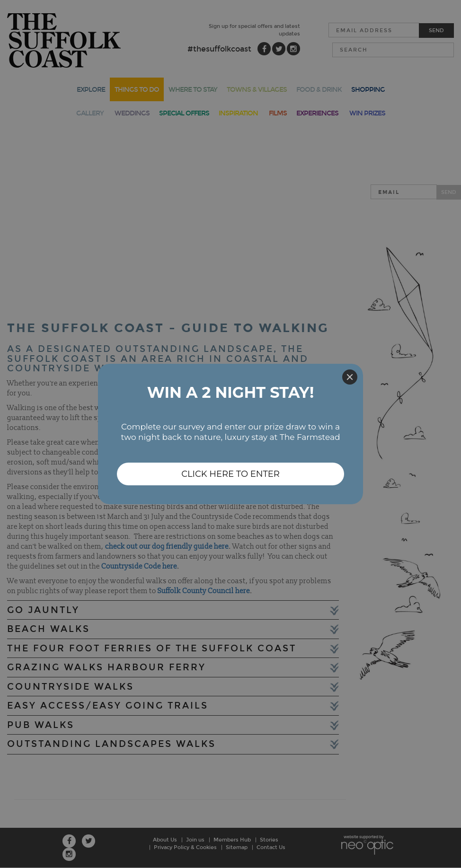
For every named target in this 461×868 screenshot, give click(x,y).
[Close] (350, 377)
